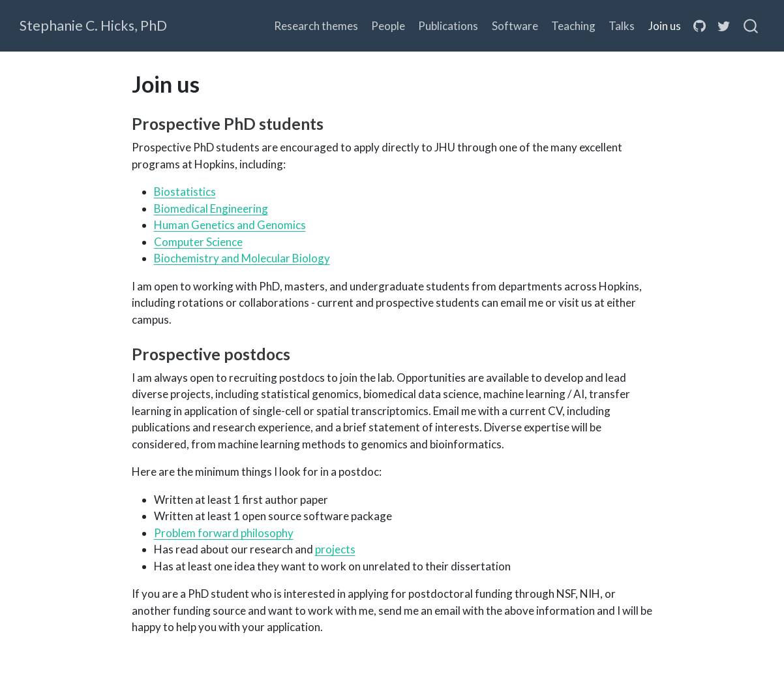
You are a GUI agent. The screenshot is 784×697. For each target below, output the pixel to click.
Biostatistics (185, 192)
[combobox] (751, 26)
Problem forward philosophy (224, 533)
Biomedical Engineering (211, 209)
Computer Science (198, 242)
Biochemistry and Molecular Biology (242, 258)
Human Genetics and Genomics (230, 225)
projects (335, 549)
